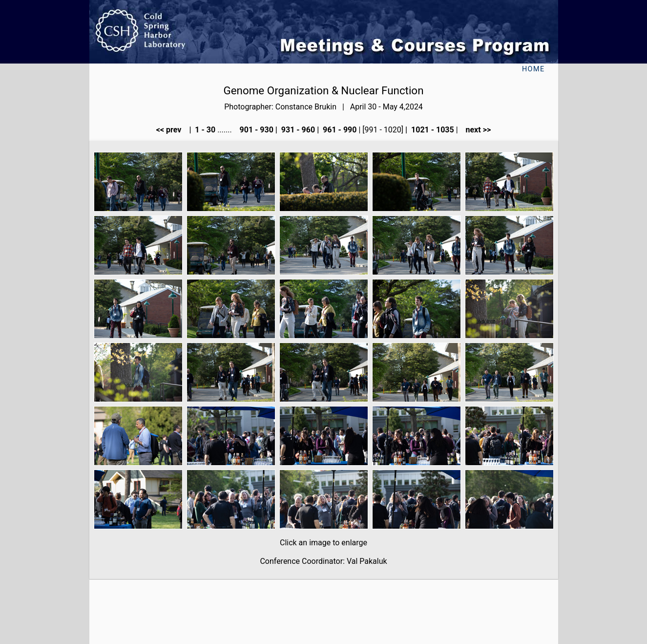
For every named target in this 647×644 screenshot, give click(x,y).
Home (533, 69)
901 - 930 (256, 130)
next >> (476, 130)
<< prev (172, 130)
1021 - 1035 (432, 130)
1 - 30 (204, 130)
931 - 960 (297, 130)
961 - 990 (339, 130)
